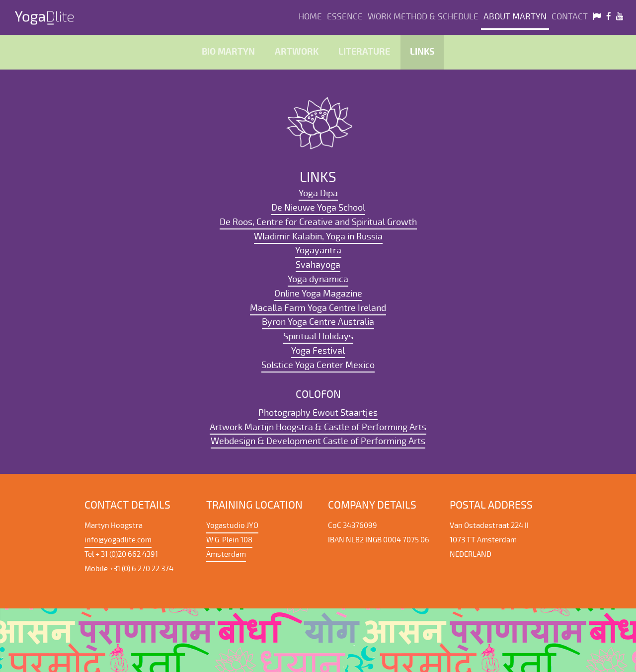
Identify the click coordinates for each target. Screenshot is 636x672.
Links (422, 52)
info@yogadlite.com (118, 540)
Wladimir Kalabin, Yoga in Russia (318, 236)
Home (310, 16)
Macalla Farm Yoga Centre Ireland (318, 308)
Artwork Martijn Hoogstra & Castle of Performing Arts (318, 427)
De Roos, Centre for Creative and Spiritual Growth (318, 222)
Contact (570, 16)
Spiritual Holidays (318, 336)
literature (364, 52)
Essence (345, 16)
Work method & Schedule (423, 16)
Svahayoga (318, 265)
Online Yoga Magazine (318, 294)
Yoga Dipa (318, 193)
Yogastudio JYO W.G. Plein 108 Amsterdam (232, 540)
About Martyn (515, 16)
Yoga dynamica (318, 279)
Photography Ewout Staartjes (318, 413)
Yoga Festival (318, 351)
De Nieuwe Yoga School (318, 208)
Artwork (297, 52)
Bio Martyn (228, 52)
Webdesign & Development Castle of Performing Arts (318, 441)
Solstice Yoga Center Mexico (318, 365)
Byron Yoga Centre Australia (318, 322)
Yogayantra (318, 250)
